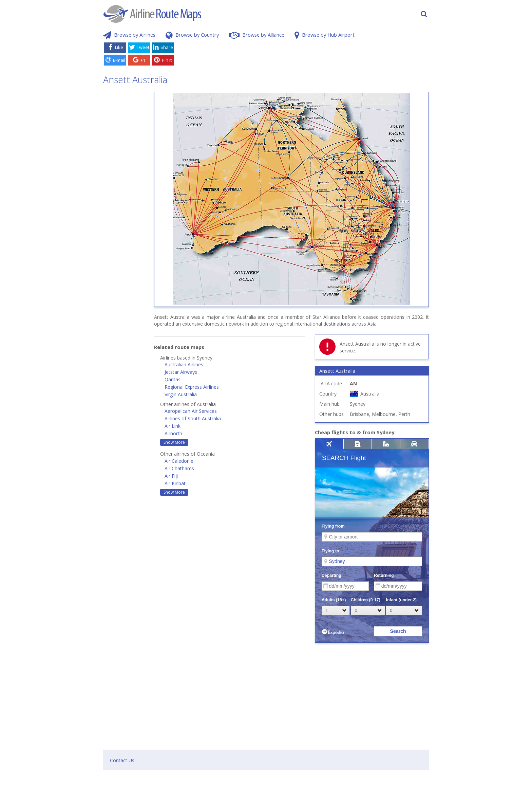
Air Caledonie (179, 461)
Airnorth (173, 433)
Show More (174, 442)
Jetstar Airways (181, 372)
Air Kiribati (176, 483)
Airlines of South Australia (193, 418)
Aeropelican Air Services (191, 411)
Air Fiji (171, 476)
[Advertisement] (303, 55)
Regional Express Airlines (192, 387)
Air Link (173, 426)
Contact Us (122, 760)
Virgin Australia (181, 394)
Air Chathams (179, 468)
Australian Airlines (184, 364)
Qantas (173, 379)
